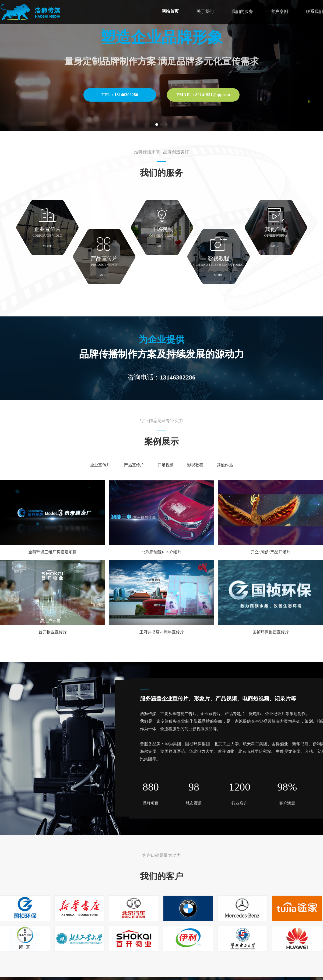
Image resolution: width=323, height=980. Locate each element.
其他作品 (225, 465)
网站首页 (170, 11)
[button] (157, 125)
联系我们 (314, 11)
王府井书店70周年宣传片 (162, 632)
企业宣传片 (100, 465)
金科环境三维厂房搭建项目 (52, 552)
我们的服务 (242, 11)
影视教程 (195, 465)
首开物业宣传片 (53, 632)
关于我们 (205, 11)
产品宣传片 (134, 465)
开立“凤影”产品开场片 (271, 552)
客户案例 (279, 11)
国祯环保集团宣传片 (271, 632)
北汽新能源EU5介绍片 (161, 552)
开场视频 (166, 465)
